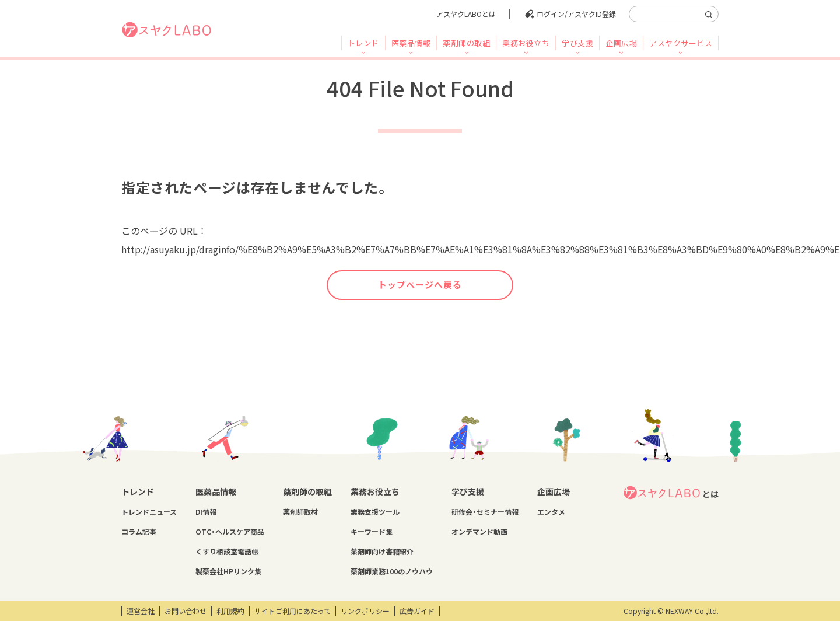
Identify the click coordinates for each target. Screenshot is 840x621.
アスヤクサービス (681, 43)
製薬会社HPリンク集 (228, 571)
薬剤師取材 (300, 512)
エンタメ (551, 512)
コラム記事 (139, 532)
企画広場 (621, 43)
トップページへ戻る (420, 285)
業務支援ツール (375, 512)
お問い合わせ (185, 611)
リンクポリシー (365, 611)
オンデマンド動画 (480, 532)
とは (671, 493)
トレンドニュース (149, 512)
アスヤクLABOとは (466, 14)
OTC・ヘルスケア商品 (230, 532)
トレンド (363, 43)
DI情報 (206, 512)
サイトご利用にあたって (293, 611)
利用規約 (230, 611)
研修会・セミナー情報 (485, 512)
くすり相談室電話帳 (227, 552)
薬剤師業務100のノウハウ (392, 571)
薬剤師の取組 (466, 43)
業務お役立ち (526, 43)
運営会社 (141, 611)
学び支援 (577, 43)
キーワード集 (372, 532)
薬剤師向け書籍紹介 (382, 552)
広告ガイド (417, 611)
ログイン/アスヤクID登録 (576, 14)
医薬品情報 (411, 43)
